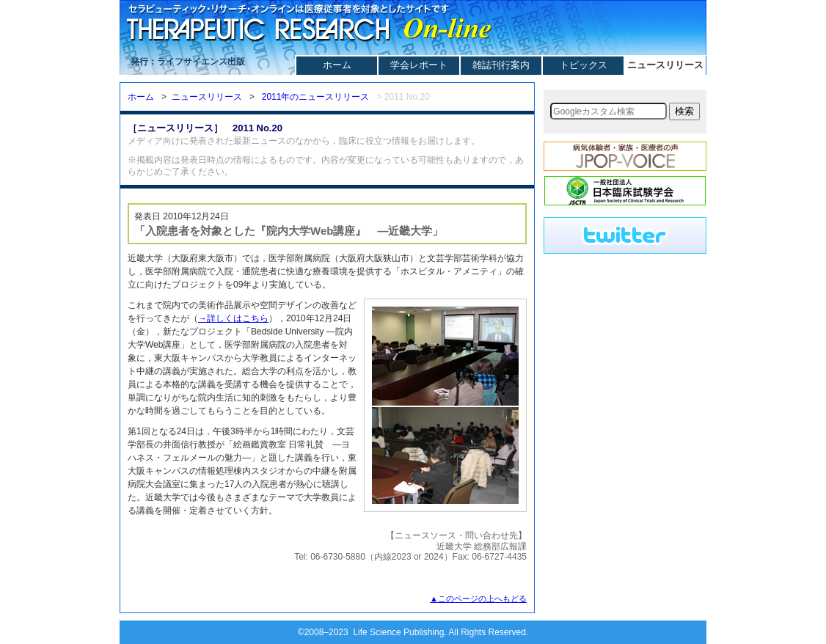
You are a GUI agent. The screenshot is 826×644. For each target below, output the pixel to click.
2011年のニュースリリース (316, 97)
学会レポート (419, 65)
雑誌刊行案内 (501, 65)
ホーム (337, 65)
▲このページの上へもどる (478, 599)
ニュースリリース (665, 65)
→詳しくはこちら (233, 318)
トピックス (584, 65)
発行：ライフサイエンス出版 (188, 62)
